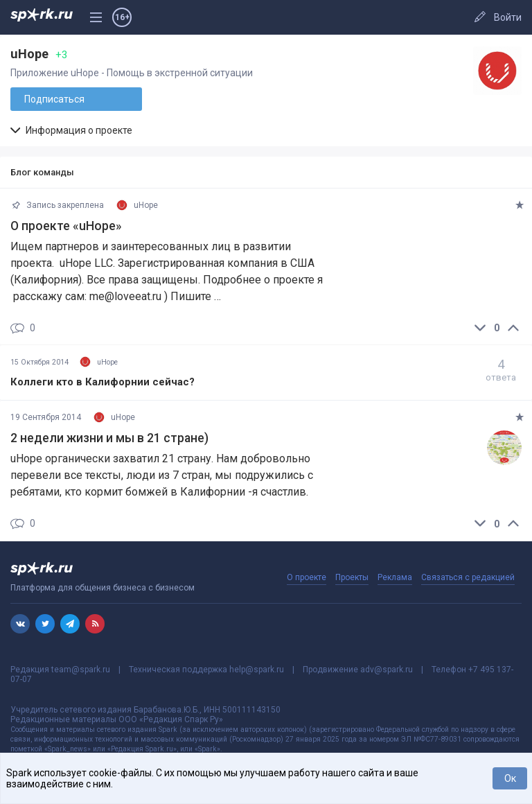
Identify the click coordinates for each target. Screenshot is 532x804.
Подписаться (54, 99)
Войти (508, 17)
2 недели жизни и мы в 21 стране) (109, 438)
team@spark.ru (81, 670)
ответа (501, 370)
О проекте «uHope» (66, 226)
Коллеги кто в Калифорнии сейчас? (103, 382)
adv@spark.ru (387, 670)
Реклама (395, 577)
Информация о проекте (71, 130)
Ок (510, 778)
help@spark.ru (257, 670)
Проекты (352, 577)
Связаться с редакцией (468, 577)
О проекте (307, 577)
